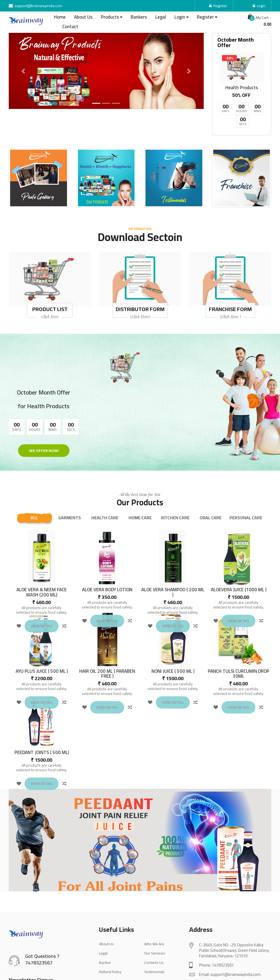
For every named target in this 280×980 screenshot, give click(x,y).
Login (259, 6)
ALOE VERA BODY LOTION (107, 564)
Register (218, 6)
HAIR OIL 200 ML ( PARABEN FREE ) (107, 648)
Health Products (242, 88)
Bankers (139, 17)
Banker (105, 937)
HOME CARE (140, 492)
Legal (161, 17)
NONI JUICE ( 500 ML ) (173, 646)
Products (110, 17)
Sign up (74, 968)
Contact (70, 27)
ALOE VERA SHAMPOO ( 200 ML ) (173, 566)
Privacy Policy (110, 955)
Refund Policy (110, 946)
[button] (23, 71)
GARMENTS (70, 492)
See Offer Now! (36, 409)
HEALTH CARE (105, 492)
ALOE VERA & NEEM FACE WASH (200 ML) (42, 566)
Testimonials (154, 946)
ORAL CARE (211, 492)
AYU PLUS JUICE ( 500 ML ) (42, 646)
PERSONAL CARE (246, 492)
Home (60, 17)
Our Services (155, 927)
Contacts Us (154, 937)
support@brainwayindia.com (35, 6)
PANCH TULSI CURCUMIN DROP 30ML (239, 648)
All (34, 492)
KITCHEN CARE (175, 492)
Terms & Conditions (115, 965)
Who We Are (154, 918)
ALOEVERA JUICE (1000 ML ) (239, 564)
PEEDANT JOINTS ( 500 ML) (42, 727)
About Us (83, 17)
